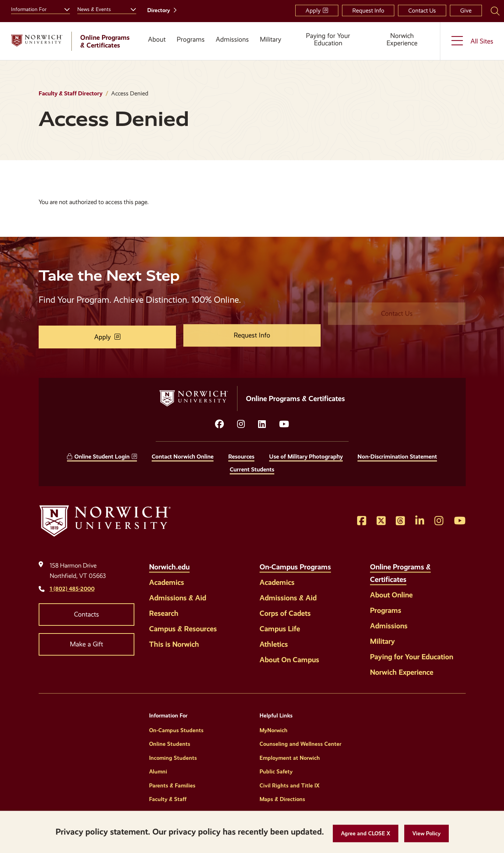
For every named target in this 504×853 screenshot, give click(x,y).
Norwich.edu (169, 567)
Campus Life (280, 629)
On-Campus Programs (295, 567)
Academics (167, 582)
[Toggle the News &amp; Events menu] (130, 8)
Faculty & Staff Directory (71, 93)
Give (466, 10)
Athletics (274, 644)
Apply (313, 10)
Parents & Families (172, 786)
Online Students (170, 744)
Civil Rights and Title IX (290, 786)
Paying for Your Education (328, 39)
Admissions (232, 39)
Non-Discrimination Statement (397, 457)
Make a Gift (87, 644)
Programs (191, 39)
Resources (241, 457)
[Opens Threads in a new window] (400, 521)
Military (271, 39)
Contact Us (422, 10)
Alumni (158, 772)
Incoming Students (173, 758)
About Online (391, 595)
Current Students (252, 469)
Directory (159, 10)
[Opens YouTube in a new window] (284, 424)
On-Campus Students (176, 730)
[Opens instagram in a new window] (241, 424)
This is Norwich (174, 644)
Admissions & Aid (178, 598)
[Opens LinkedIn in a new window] (262, 424)
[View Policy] (427, 834)
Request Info (368, 10)
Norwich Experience (402, 39)
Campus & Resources (183, 629)
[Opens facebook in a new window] (219, 424)
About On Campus (289, 660)
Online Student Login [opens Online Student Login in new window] (102, 457)
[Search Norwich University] (495, 11)
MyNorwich (274, 730)
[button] (366, 834)
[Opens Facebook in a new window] (362, 521)
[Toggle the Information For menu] (64, 8)
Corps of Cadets (285, 613)
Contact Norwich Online (183, 457)
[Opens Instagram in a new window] (439, 521)
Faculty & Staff (168, 799)
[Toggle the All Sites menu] (472, 41)
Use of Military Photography (306, 457)
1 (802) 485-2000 (72, 589)
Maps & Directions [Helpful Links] (282, 799)
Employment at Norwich (290, 758)
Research (164, 613)
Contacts (87, 614)
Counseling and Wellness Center (300, 744)
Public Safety (276, 772)
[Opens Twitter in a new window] (381, 521)
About (157, 39)
